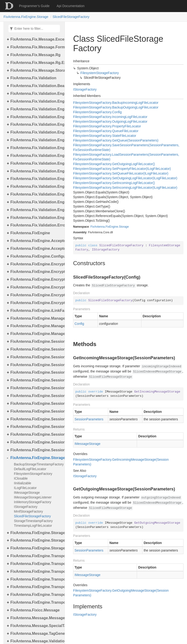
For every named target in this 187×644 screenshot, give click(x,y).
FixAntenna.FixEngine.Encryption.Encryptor (36, 272)
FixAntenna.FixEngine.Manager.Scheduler (36, 326)
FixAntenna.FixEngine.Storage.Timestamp (36, 548)
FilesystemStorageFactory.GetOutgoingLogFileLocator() (114, 164)
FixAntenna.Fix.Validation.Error (36, 225)
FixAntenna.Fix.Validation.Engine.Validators (36, 186)
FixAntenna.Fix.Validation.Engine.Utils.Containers (36, 171)
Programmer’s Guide (34, 6)
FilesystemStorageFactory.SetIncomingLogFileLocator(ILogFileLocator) (125, 188)
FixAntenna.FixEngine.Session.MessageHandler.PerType (36, 404)
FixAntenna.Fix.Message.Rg (35, 55)
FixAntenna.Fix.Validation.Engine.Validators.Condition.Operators (36, 210)
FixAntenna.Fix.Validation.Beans (36, 86)
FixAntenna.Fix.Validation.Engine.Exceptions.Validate (36, 117)
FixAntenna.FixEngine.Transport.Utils (36, 602)
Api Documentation (71, 6)
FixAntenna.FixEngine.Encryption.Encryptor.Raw (36, 287)
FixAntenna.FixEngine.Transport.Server (36, 579)
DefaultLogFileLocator (30, 469)
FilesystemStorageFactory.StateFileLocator (105, 136)
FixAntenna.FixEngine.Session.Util (36, 442)
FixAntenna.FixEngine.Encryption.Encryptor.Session (36, 295)
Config (79, 324)
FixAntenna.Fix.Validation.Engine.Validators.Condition (36, 194)
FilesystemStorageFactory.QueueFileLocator (106, 131)
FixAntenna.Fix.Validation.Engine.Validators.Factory (36, 218)
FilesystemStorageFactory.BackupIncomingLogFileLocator (116, 103)
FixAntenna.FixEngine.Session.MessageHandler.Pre (36, 427)
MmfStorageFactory (28, 511)
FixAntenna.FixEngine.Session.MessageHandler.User (36, 434)
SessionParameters (89, 419)
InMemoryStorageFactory (33, 502)
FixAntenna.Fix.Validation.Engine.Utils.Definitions (36, 179)
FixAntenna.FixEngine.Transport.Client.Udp (36, 571)
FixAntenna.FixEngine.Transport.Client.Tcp (36, 564)
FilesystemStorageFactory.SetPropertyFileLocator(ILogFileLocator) (122, 169)
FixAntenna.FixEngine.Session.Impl (36, 357)
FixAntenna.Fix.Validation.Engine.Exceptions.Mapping (36, 109)
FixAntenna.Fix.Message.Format (36, 47)
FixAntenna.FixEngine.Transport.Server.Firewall (36, 587)
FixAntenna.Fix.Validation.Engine (36, 94)
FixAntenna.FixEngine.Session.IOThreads (36, 365)
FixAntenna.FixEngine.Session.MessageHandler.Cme (36, 388)
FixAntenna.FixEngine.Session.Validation (36, 450)
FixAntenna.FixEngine (30, 233)
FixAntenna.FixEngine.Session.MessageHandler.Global (36, 396)
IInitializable (23, 483)
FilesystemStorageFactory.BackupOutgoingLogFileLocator (116, 107)
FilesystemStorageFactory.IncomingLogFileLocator (110, 117)
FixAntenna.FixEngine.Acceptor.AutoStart (36, 249)
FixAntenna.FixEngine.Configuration (36, 256)
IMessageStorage (27, 493)
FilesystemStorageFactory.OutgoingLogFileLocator (110, 121)
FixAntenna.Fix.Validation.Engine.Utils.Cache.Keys (36, 163)
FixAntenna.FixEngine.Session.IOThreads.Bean (36, 372)
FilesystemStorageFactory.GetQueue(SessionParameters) (116, 140)
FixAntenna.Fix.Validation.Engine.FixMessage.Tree (36, 140)
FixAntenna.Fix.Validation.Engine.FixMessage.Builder (36, 132)
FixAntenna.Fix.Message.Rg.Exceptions (36, 63)
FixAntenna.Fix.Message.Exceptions (36, 39)
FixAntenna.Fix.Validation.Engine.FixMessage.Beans (36, 124)
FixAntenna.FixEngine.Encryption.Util (36, 303)
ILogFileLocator (25, 488)
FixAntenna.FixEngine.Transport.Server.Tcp (36, 595)
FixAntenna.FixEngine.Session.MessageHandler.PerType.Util (36, 411)
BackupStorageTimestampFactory (38, 464)
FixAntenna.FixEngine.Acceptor (36, 241)
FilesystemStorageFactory (33, 474)
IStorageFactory (26, 507)
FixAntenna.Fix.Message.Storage (36, 70)
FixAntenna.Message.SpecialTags (36, 626)
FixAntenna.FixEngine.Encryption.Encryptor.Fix (36, 279)
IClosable (21, 478)
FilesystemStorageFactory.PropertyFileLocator (107, 126)
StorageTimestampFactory (33, 521)
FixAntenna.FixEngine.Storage (26, 17)
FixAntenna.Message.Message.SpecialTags (36, 618)
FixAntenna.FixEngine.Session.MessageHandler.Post (36, 419)
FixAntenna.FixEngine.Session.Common (36, 349)
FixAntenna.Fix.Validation (33, 78)
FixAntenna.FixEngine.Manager (36, 318)
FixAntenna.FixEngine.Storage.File (36, 533)
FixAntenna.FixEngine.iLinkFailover (36, 311)
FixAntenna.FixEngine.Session (36, 341)
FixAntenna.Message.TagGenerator (36, 634)
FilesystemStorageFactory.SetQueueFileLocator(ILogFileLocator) (121, 173)
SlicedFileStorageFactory (71, 17)
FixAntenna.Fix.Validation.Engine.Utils (36, 148)
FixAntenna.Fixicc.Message (35, 610)
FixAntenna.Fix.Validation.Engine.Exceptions (36, 101)
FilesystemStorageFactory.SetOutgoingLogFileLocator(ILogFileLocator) (125, 178)
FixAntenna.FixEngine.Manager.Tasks (36, 334)
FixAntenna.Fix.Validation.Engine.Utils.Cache (36, 156)
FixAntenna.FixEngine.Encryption (36, 264)
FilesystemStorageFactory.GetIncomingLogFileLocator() (114, 183)
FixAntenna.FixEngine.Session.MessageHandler (36, 380)
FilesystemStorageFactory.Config (97, 112)
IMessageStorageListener (33, 497)
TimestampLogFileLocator (33, 526)
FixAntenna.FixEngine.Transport (36, 556)
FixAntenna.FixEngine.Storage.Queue (36, 540)
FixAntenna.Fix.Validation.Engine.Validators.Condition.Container (36, 202)
